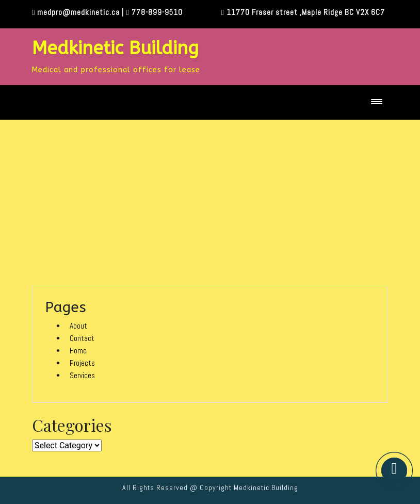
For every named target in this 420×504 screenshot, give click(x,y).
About (78, 326)
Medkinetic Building (115, 48)
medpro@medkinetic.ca (78, 12)
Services (82, 375)
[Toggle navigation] (377, 102)
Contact (82, 338)
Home (78, 351)
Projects (82, 363)
